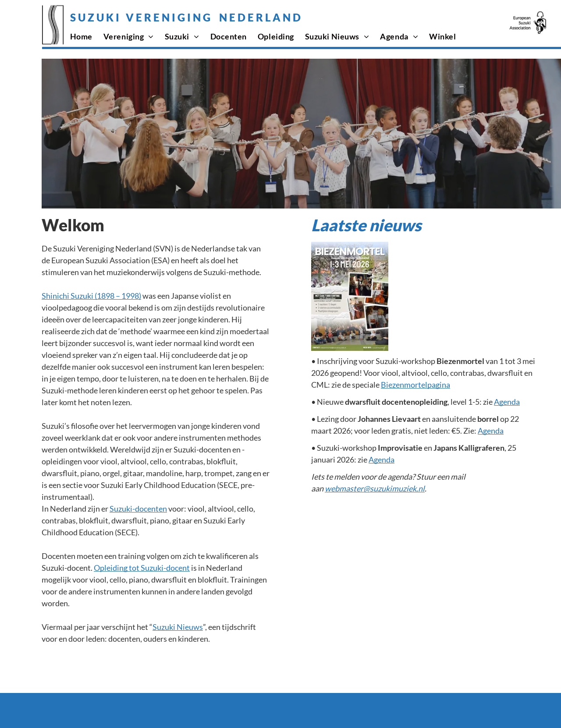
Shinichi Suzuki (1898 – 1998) (91, 296)
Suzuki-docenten (138, 509)
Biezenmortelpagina (415, 385)
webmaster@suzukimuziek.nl (375, 488)
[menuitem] (87, 37)
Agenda (507, 402)
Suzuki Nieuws (178, 627)
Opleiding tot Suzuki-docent (142, 568)
